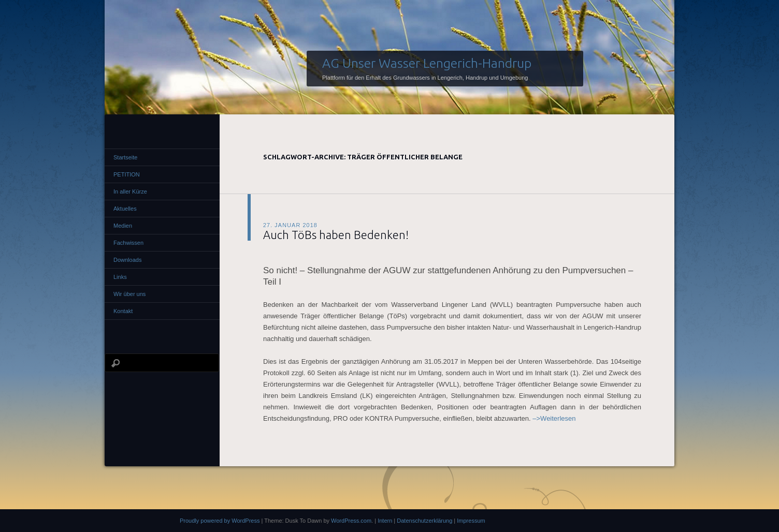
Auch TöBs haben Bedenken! (336, 235)
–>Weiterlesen (554, 418)
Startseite (125, 157)
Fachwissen (128, 243)
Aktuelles (125, 209)
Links (120, 277)
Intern (385, 521)
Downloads (127, 260)
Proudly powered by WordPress (220, 521)
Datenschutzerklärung (424, 521)
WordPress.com (351, 521)
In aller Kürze (130, 191)
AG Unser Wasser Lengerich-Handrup (427, 63)
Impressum (471, 521)
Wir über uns (129, 294)
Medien (123, 226)
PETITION (127, 174)
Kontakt (123, 311)
